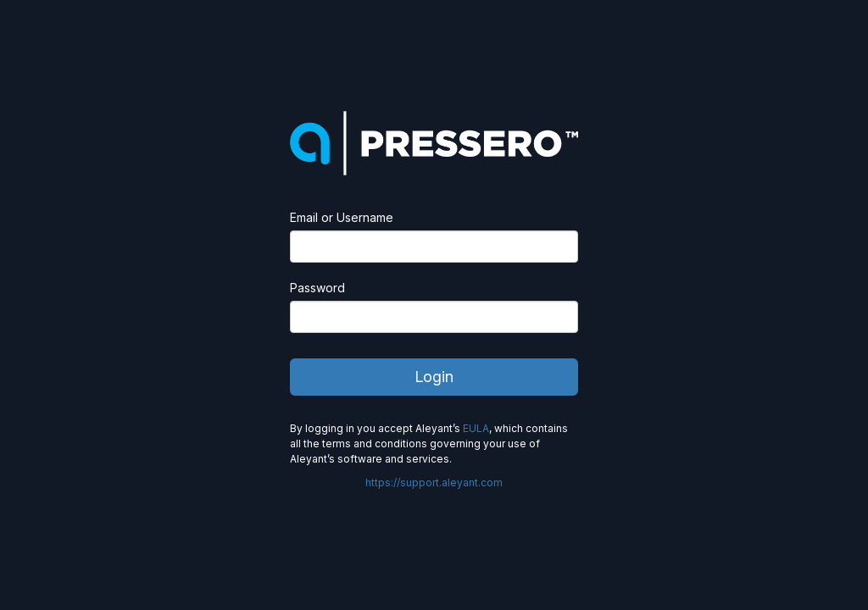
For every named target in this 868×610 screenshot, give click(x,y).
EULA (476, 428)
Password (317, 288)
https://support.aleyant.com (434, 482)
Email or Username (342, 217)
